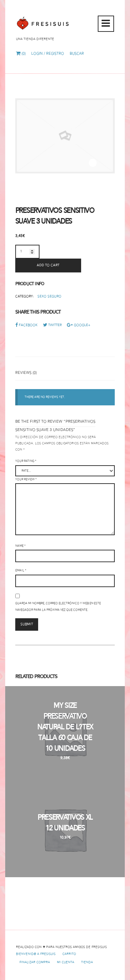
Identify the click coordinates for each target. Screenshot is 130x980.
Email (21, 570)
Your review (26, 479)
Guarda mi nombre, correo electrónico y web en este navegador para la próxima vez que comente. (58, 606)
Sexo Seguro (49, 296)
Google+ (79, 325)
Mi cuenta (66, 962)
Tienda (87, 962)
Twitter (52, 325)
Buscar (77, 54)
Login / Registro (48, 54)
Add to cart (48, 265)
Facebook (27, 325)
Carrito (69, 954)
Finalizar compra (35, 962)
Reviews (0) (26, 373)
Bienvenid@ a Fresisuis (36, 954)
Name (20, 546)
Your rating (26, 461)
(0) (21, 54)
